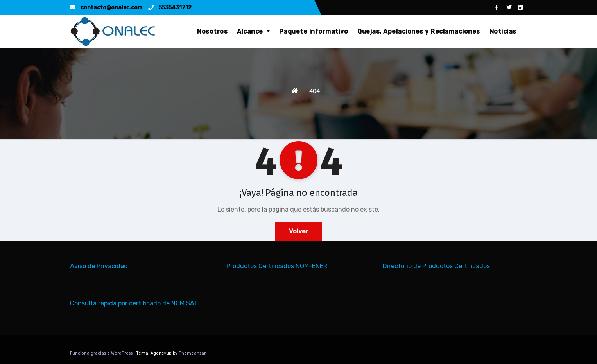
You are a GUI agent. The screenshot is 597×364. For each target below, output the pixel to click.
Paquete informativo (314, 31)
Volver (299, 231)
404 (315, 91)
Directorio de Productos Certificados (436, 266)
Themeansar (192, 353)
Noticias (503, 31)
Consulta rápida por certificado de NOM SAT (134, 303)
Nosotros (212, 31)
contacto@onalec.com (106, 8)
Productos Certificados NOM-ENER (277, 266)
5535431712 (170, 8)
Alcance (253, 31)
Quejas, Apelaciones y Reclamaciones (419, 31)
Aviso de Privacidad (99, 266)
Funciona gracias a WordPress (102, 353)
